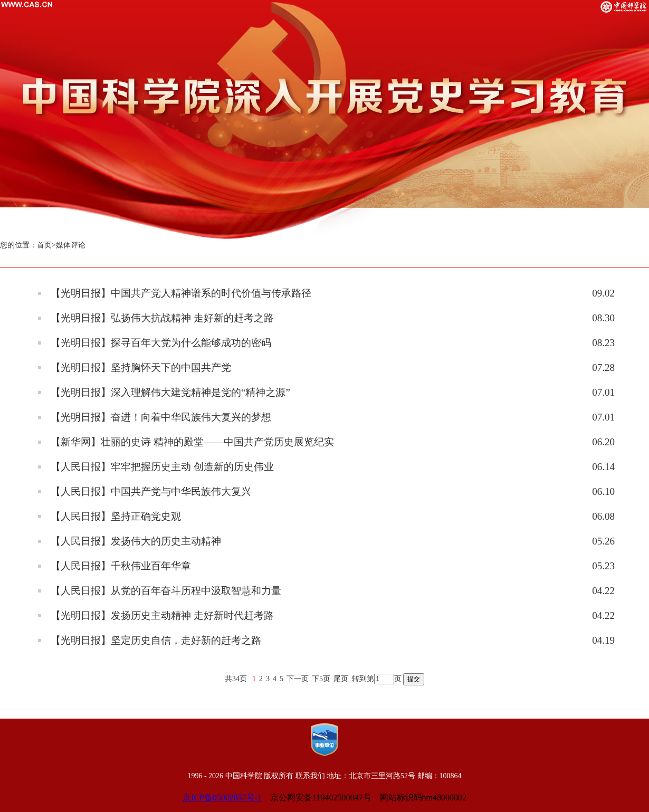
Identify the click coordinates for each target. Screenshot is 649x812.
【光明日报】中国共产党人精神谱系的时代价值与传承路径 (181, 293)
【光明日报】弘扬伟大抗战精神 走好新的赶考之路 (162, 318)
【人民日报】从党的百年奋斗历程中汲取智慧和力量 (166, 591)
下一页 (298, 679)
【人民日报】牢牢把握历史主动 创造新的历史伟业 (162, 467)
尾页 (341, 679)
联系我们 (310, 776)
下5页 (321, 679)
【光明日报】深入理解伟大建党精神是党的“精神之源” (170, 392)
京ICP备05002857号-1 (222, 797)
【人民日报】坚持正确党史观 (116, 516)
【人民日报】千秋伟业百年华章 (121, 566)
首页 (44, 245)
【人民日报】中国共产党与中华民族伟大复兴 (151, 491)
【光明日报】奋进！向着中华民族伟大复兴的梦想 (161, 417)
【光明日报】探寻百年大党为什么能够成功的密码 (161, 343)
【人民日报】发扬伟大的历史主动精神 (136, 541)
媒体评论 (71, 245)
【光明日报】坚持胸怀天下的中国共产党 (141, 367)
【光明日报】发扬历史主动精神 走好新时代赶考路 (162, 615)
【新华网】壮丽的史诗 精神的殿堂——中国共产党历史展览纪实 (192, 442)
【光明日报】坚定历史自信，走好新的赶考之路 (156, 640)
